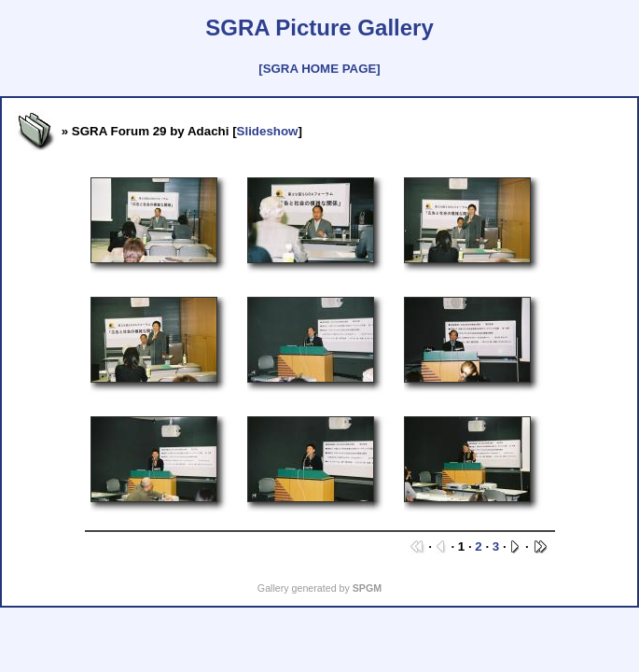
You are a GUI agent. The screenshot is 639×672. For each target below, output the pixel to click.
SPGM (367, 588)
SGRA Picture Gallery (319, 28)
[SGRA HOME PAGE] (319, 69)
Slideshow (268, 131)
